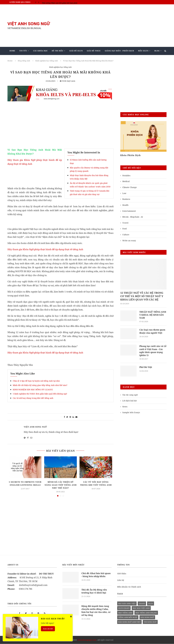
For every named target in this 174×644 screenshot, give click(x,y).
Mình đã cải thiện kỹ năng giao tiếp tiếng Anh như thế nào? (40, 385)
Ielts (151, 604)
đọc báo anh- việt (127, 604)
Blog (157, 51)
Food (125, 229)
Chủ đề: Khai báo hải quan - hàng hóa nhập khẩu (96, 575)
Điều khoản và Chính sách (129, 587)
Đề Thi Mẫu (58, 51)
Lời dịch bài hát (130, 401)
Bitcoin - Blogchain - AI (133, 217)
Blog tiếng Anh (24, 61)
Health (125, 205)
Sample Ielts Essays (131, 413)
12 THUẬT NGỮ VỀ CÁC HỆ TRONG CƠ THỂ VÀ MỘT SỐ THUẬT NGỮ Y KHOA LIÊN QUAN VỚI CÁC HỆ (142, 296)
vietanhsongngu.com (87, 640)
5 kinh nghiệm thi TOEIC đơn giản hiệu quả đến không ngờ (40, 394)
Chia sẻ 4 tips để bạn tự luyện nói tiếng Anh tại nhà (36, 381)
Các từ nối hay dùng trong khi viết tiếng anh (33, 398)
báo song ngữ (147, 617)
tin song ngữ (150, 622)
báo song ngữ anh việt (129, 622)
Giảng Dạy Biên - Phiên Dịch (119, 51)
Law (124, 193)
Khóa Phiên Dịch (130, 155)
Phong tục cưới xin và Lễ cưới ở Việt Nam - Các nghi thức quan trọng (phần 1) (153, 351)
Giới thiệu (122, 574)
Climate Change (130, 187)
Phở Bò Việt (146, 367)
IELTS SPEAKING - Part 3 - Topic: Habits (58, 2)
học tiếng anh (125, 613)
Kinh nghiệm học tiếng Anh (47, 61)
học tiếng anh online (146, 613)
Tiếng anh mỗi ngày (128, 617)
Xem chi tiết (48, 629)
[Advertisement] (114, 26)
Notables (126, 175)
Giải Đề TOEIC (94, 51)
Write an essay (129, 241)
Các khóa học (40, 51)
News (125, 407)
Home (12, 51)
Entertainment (129, 211)
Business (126, 199)
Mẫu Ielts (143, 51)
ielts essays (124, 608)
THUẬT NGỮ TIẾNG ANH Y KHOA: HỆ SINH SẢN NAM (153, 315)
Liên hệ (121, 580)
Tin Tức (23, 51)
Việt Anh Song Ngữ (35, 427)
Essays (142, 604)
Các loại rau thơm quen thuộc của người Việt (152, 331)
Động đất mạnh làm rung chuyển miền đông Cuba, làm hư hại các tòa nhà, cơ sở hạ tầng (96, 611)
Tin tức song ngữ (130, 395)
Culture (126, 235)
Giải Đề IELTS (76, 51)
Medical (126, 181)
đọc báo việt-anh (141, 608)
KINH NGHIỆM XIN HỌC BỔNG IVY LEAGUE (33, 390)
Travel (125, 223)
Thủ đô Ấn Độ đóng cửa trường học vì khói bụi (94, 591)
